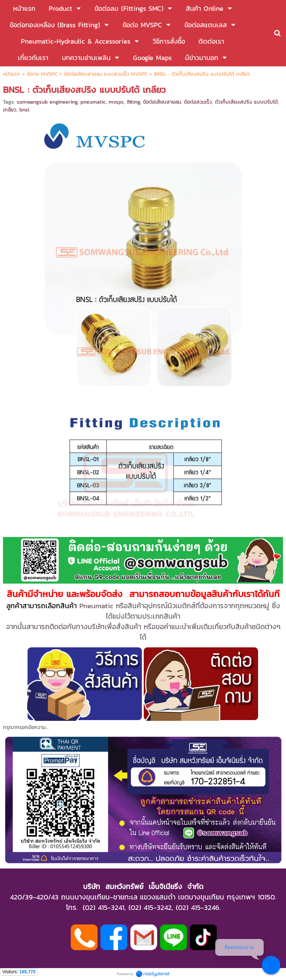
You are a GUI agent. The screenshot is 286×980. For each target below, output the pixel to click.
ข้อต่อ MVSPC (42, 74)
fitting (134, 102)
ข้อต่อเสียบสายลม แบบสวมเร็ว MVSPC (106, 74)
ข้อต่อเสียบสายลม (162, 102)
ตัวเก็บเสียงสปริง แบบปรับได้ (246, 102)
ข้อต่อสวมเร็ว (198, 102)
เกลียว (10, 110)
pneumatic (93, 102)
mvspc (116, 102)
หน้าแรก (12, 74)
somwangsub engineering (47, 102)
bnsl (24, 110)
